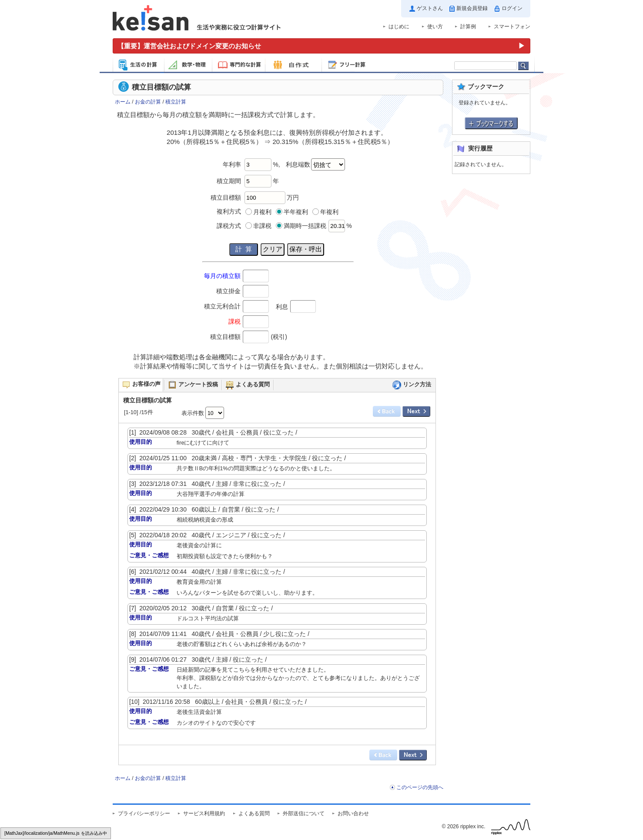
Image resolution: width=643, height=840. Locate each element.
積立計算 (176, 102)
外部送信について (304, 813)
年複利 (329, 212)
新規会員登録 (472, 8)
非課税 (262, 226)
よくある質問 (254, 813)
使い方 (435, 27)
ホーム (123, 102)
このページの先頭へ (420, 787)
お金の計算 (148, 102)
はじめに (399, 27)
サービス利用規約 (204, 813)
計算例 (468, 27)
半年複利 (296, 212)
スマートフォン (512, 27)
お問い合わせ (353, 813)
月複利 (262, 212)
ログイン (512, 8)
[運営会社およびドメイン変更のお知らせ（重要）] (321, 46)
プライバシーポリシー (144, 813)
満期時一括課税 (305, 226)
